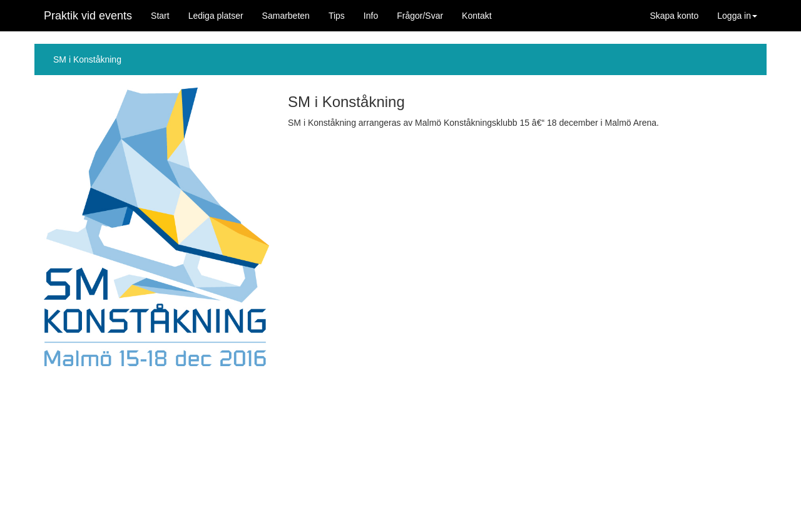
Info (371, 16)
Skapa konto (674, 16)
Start (160, 16)
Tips (337, 16)
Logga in (737, 16)
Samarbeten (286, 16)
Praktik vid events (88, 16)
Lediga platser (216, 16)
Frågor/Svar (420, 16)
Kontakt (477, 16)
